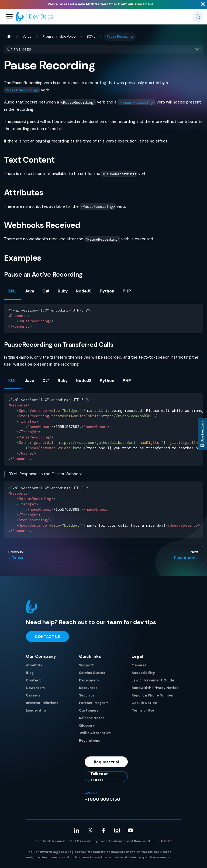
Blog (30, 673)
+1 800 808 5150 (102, 799)
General (139, 665)
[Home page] (9, 37)
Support (86, 665)
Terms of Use (143, 710)
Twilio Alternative (95, 733)
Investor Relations (42, 703)
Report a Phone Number (153, 695)
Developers (89, 680)
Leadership (36, 710)
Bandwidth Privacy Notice (155, 688)
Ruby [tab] (63, 291)
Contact (33, 680)
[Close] (203, 4)
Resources (88, 688)
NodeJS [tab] (84, 291)
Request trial (106, 762)
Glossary (87, 725)
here (149, 4)
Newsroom (35, 688)
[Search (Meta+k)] (198, 17)
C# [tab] (46, 291)
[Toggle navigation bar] (9, 17)
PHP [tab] (127, 291)
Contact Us (47, 637)
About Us (34, 665)
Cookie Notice (144, 703)
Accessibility (143, 673)
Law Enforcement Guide (153, 680)
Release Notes (92, 718)
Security (87, 695)
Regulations (89, 740)
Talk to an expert (99, 777)
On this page (19, 49)
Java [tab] (30, 291)
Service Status (92, 673)
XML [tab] (12, 291)
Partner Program (94, 703)
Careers (33, 695)
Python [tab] (107, 291)
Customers (89, 710)
